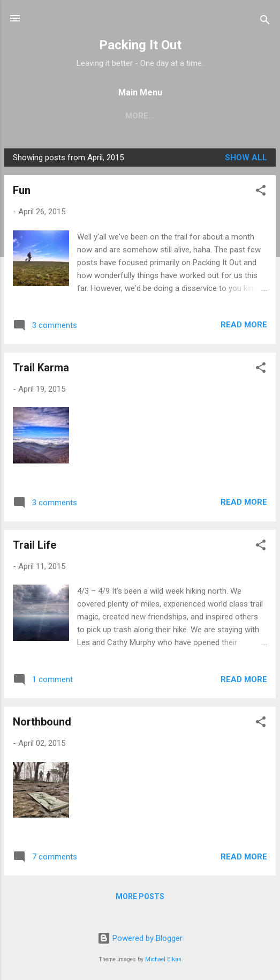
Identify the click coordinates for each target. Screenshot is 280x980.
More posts (140, 899)
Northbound (42, 724)
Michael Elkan (163, 959)
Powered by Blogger (140, 938)
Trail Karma (41, 370)
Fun (22, 192)
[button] (261, 194)
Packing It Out (140, 45)
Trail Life (35, 547)
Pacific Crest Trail (63, 116)
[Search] (265, 22)
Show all (246, 160)
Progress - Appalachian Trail (193, 116)
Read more (244, 327)
